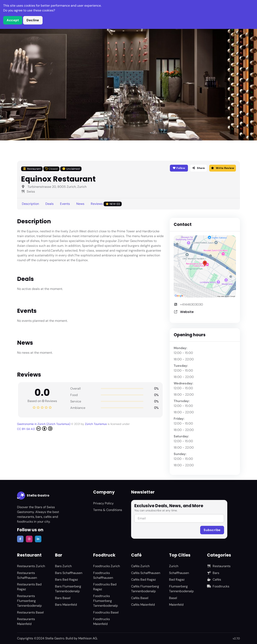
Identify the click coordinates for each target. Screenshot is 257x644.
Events (65, 204)
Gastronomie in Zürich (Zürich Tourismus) (44, 424)
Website (187, 312)
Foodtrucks (218, 586)
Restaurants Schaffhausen (27, 575)
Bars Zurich (63, 566)
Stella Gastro (33, 496)
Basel (173, 598)
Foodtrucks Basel (106, 612)
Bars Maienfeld (66, 605)
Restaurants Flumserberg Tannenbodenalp (29, 601)
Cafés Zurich (140, 566)
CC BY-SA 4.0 (35, 429)
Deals (49, 204)
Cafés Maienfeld (143, 605)
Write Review (223, 168)
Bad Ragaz (177, 579)
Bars (213, 573)
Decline (33, 20)
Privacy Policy (103, 503)
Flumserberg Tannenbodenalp (181, 589)
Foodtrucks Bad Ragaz (105, 587)
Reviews (106, 204)
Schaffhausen (179, 573)
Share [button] (199, 168)
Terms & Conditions (108, 510)
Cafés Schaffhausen (146, 573)
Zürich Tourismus (96, 424)
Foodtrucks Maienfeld (101, 621)
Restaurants (219, 566)
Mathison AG (88, 638)
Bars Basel (63, 598)
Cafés (214, 579)
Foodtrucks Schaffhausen (103, 575)
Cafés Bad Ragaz (143, 579)
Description (30, 204)
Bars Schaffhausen (69, 573)
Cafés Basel (140, 598)
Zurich (174, 566)
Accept (13, 20)
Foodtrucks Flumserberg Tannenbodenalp (106, 601)
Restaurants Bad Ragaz (29, 587)
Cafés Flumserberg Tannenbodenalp (145, 589)
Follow (179, 168)
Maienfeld (176, 605)
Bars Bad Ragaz (66, 579)
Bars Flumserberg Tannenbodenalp (68, 589)
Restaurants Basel (30, 612)
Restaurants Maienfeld (26, 621)
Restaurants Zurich (31, 566)
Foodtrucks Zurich (107, 566)
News (80, 204)
